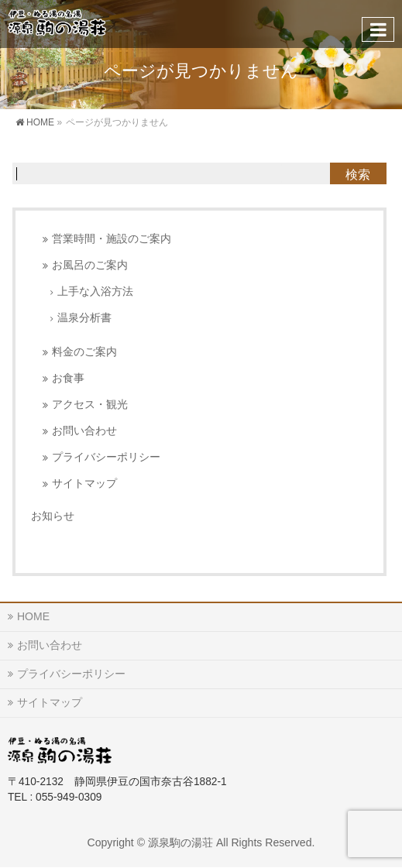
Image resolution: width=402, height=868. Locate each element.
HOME (33, 616)
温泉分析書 (84, 318)
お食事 (68, 378)
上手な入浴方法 (95, 292)
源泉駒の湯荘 (180, 842)
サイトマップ (84, 484)
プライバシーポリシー (106, 457)
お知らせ (53, 516)
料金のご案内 (84, 352)
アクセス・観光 (90, 405)
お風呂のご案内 (90, 265)
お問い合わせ (84, 431)
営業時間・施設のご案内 (112, 239)
